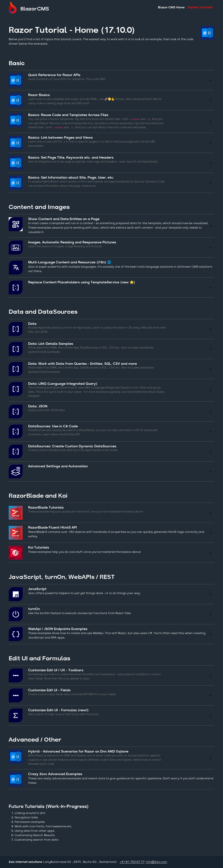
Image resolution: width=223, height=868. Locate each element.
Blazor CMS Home (171, 8)
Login (211, 862)
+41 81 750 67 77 (132, 862)
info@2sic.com (156, 862)
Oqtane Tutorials (200, 8)
